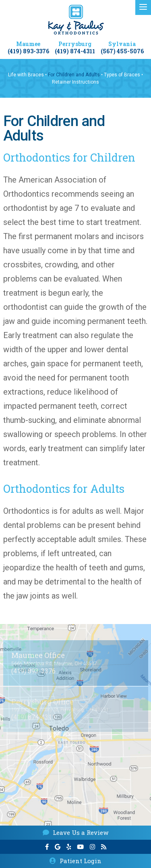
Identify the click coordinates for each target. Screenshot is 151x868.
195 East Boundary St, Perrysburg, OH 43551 (60, 710)
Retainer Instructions (75, 82)
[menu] (143, 7)
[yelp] (69, 847)
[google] (58, 847)
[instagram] (92, 847)
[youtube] (80, 847)
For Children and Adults (74, 75)
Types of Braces (122, 75)
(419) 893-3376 (28, 51)
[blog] (104, 847)
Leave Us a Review (75, 832)
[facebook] (47, 847)
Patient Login (75, 861)
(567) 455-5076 (122, 51)
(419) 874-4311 (75, 51)
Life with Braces (26, 75)
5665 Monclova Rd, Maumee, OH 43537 (54, 664)
